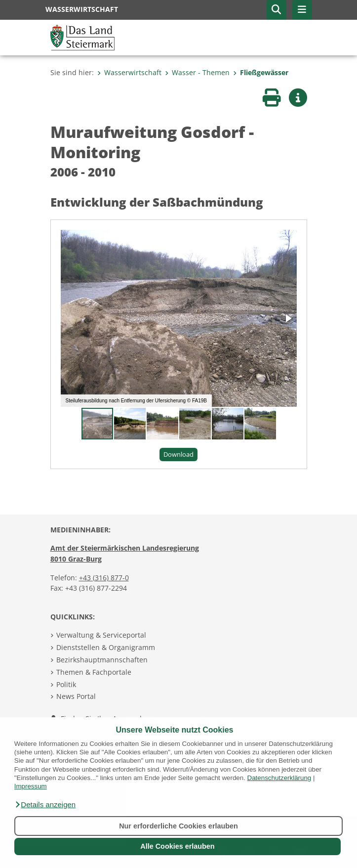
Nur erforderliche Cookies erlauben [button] (178, 826)
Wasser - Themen (197, 72)
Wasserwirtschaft (129, 72)
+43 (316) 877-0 (104, 578)
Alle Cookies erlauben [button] (177, 846)
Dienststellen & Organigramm (106, 647)
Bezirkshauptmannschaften (102, 660)
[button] (45, 805)
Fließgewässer (261, 72)
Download (178, 454)
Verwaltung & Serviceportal (101, 635)
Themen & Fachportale (94, 672)
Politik (66, 684)
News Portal (76, 696)
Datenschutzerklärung (279, 778)
